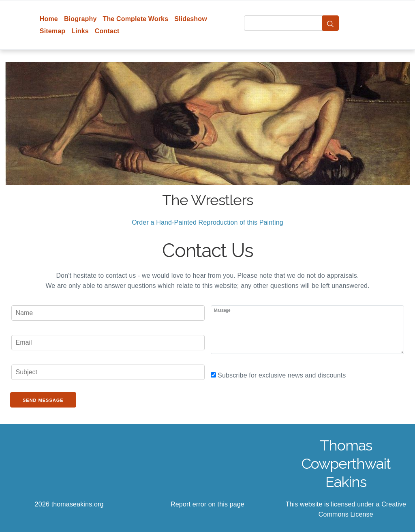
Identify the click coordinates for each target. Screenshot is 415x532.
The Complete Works (135, 19)
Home (49, 19)
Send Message (43, 400)
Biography (80, 19)
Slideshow (191, 19)
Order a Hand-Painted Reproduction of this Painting (207, 222)
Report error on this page (207, 504)
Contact (107, 31)
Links (80, 31)
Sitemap (52, 31)
